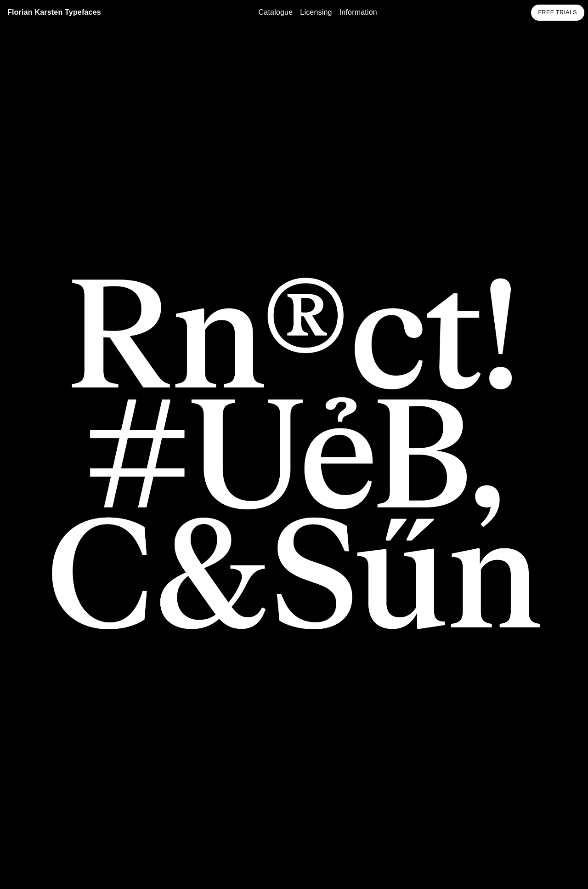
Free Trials (558, 12)
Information (358, 12)
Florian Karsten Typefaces (54, 12)
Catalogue (276, 12)
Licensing (316, 12)
